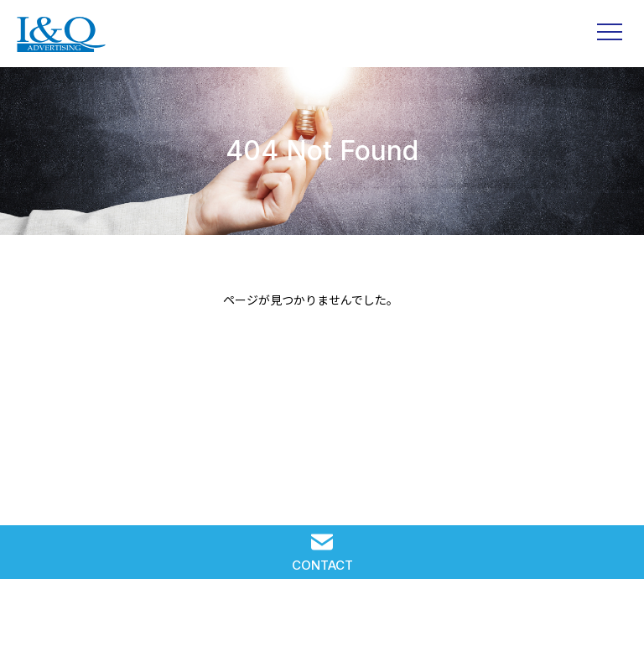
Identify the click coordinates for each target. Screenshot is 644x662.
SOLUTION (65, 627)
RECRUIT (322, 627)
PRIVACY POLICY (579, 627)
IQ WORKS (193, 627)
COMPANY (451, 627)
